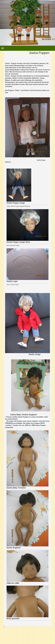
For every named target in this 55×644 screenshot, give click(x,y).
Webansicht (48, 629)
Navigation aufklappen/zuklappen (27, 48)
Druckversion (9, 627)
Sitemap (17, 627)
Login (50, 627)
